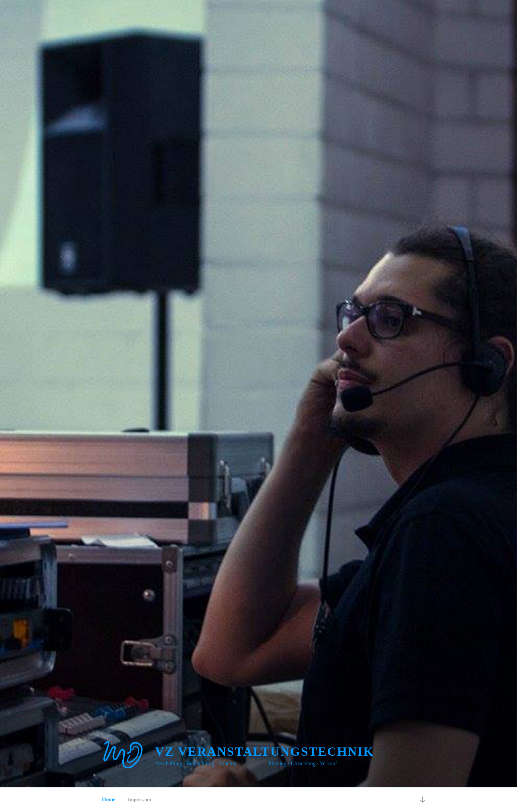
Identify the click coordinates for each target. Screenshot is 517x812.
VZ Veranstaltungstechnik (265, 752)
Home (108, 799)
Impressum (139, 800)
